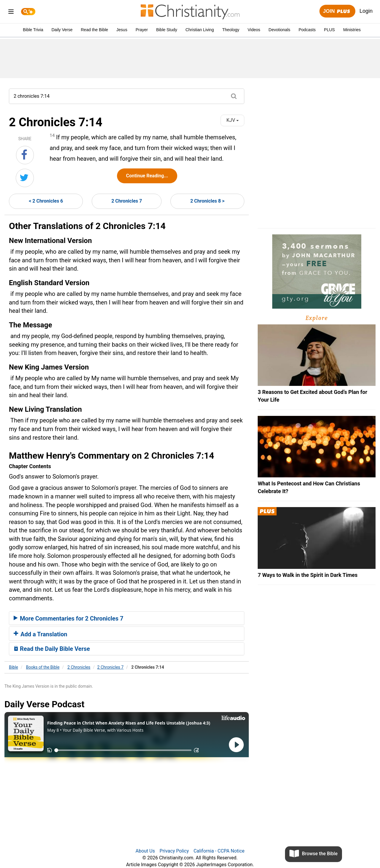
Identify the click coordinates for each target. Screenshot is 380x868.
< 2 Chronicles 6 (46, 201)
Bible (14, 667)
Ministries (352, 30)
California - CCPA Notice (219, 851)
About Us (145, 851)
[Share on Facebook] (25, 155)
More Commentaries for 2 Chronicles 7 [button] (68, 618)
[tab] (127, 618)
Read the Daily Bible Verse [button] (52, 649)
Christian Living (200, 30)
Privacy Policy (174, 851)
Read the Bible (94, 30)
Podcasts (307, 30)
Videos (254, 30)
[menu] (11, 13)
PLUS (329, 30)
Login (366, 11)
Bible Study (167, 30)
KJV (233, 120)
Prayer (142, 30)
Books (43, 667)
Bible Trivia (33, 30)
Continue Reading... (147, 176)
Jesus (122, 30)
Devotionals (280, 30)
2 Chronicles (79, 667)
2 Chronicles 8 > (207, 201)
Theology (231, 30)
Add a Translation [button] (41, 634)
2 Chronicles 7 (127, 201)
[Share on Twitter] (25, 178)
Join (337, 11)
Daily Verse (62, 30)
